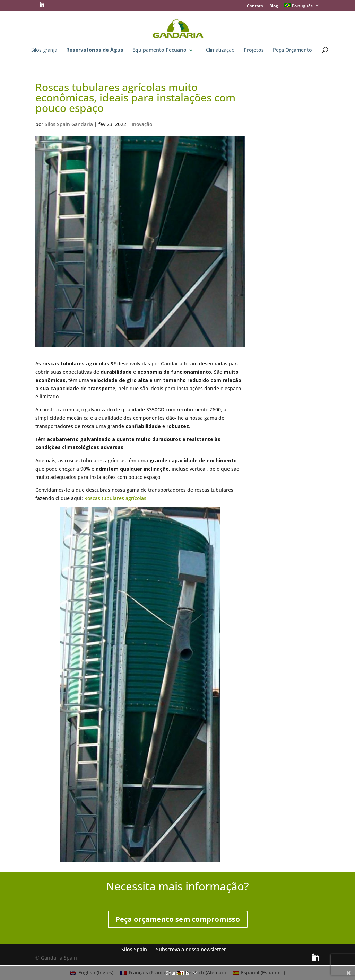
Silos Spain (134, 949)
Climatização (220, 50)
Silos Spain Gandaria (69, 124)
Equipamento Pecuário (159, 50)
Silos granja (44, 50)
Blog (274, 6)
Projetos (254, 50)
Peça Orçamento (292, 50)
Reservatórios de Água (95, 50)
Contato (255, 6)
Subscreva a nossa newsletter (191, 949)
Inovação (142, 124)
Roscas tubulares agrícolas (115, 498)
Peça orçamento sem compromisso (178, 919)
